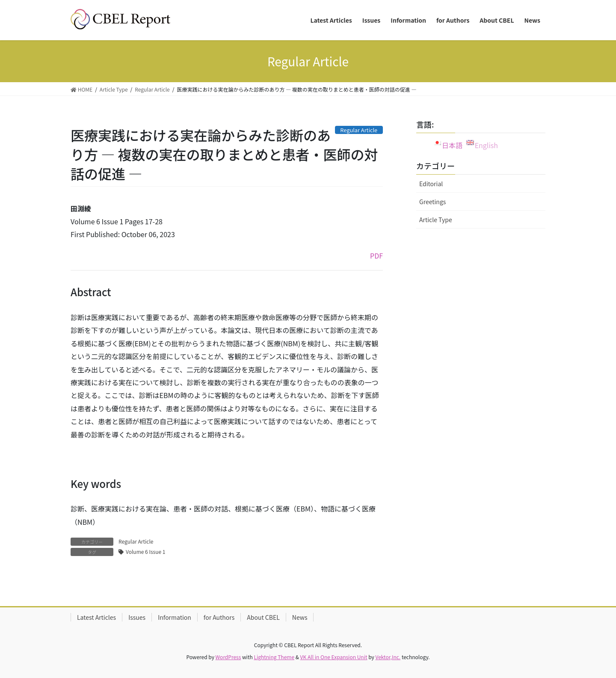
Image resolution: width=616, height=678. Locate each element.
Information (175, 617)
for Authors (219, 617)
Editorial (431, 184)
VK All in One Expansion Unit (334, 657)
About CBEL (263, 617)
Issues (137, 617)
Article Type (436, 220)
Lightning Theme (274, 657)
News (300, 617)
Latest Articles (96, 617)
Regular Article (136, 541)
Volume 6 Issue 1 (145, 552)
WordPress (228, 657)
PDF (376, 256)
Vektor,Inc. (388, 657)
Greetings (432, 202)
